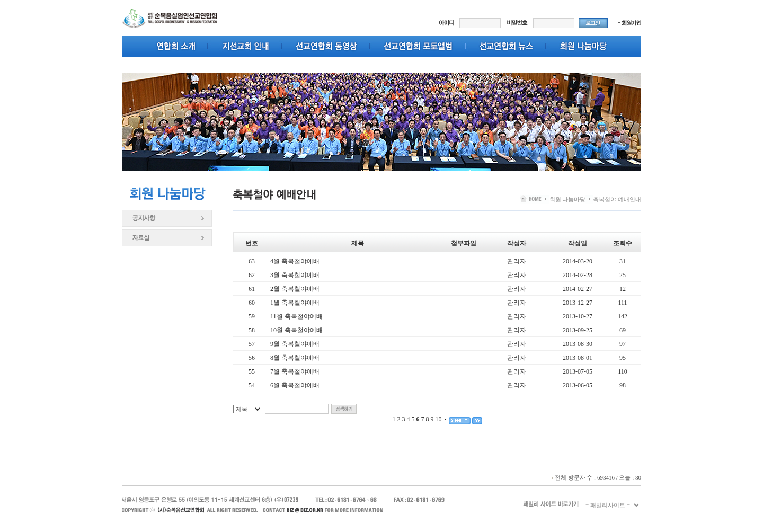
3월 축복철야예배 (295, 275)
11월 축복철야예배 (296, 316)
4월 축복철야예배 (295, 261)
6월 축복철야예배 (295, 385)
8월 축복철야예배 (295, 358)
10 (439, 419)
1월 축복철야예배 (295, 303)
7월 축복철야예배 (295, 371)
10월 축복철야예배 (296, 330)
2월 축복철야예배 (295, 289)
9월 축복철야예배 (295, 344)
